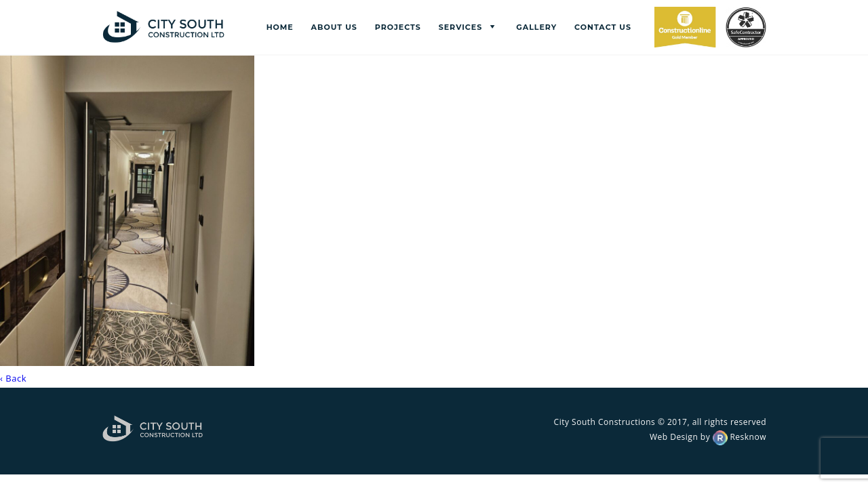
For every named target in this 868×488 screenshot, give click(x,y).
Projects (398, 27)
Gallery (536, 27)
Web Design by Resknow (708, 437)
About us (334, 27)
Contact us (603, 27)
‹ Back (13, 378)
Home (280, 27)
